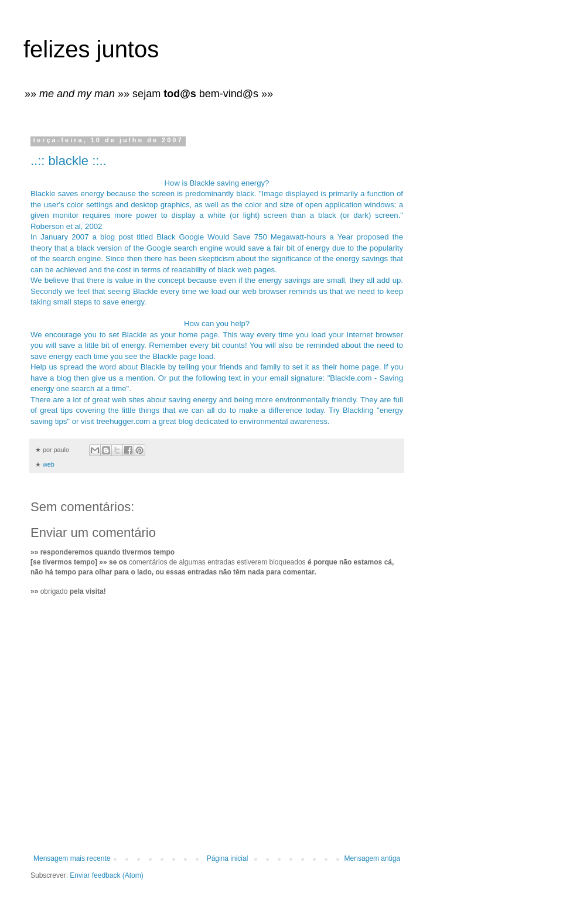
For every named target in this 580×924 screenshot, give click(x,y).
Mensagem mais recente (72, 858)
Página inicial (228, 858)
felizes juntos (91, 49)
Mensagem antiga (372, 858)
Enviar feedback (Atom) (106, 875)
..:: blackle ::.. (69, 161)
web (49, 464)
